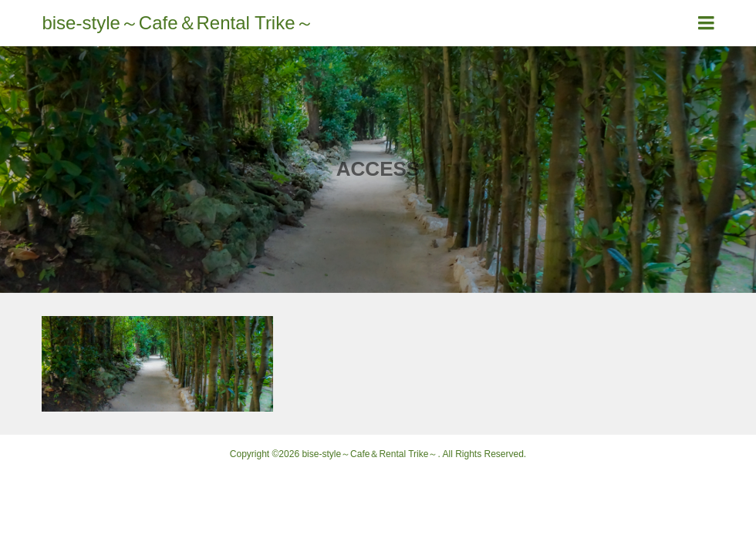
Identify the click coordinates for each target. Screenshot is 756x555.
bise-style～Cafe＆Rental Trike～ (177, 23)
